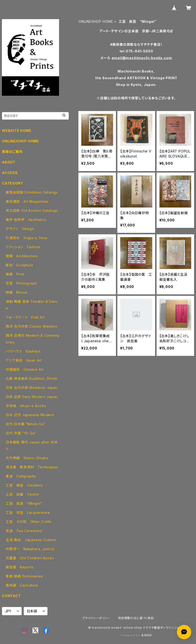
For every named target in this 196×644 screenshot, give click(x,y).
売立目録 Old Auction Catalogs (32, 210)
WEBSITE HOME (17, 131)
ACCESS (10, 173)
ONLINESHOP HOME (96, 21)
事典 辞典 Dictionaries (24, 576)
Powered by (136, 635)
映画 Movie (16, 292)
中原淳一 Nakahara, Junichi (30, 549)
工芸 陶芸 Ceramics (24, 485)
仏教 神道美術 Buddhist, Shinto (32, 378)
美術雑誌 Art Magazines (27, 201)
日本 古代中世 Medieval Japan (32, 388)
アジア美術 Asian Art (24, 360)
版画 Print (15, 274)
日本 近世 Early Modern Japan (32, 397)
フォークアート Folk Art (25, 317)
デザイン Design (20, 229)
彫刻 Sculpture (19, 265)
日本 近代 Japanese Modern (30, 415)
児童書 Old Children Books (30, 558)
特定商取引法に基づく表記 (136, 618)
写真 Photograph (21, 283)
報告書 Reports (20, 567)
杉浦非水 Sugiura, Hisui (27, 238)
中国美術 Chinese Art (25, 369)
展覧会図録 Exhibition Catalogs (32, 192)
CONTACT (11, 596)
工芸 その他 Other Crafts (29, 522)
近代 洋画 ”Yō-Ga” (21, 433)
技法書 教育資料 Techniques (32, 467)
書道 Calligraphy (21, 476)
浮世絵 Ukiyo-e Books (26, 406)
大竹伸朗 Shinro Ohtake (27, 458)
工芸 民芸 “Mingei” (24, 503)
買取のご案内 (12, 152)
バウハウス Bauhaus (23, 351)
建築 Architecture (22, 256)
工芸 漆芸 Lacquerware (28, 512)
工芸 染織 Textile (22, 494)
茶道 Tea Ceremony (24, 531)
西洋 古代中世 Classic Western (31, 326)
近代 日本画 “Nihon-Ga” (26, 424)
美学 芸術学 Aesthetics (26, 220)
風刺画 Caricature (22, 585)
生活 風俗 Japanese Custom (31, 540)
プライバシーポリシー (96, 618)
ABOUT (9, 162)
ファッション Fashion (23, 247)
